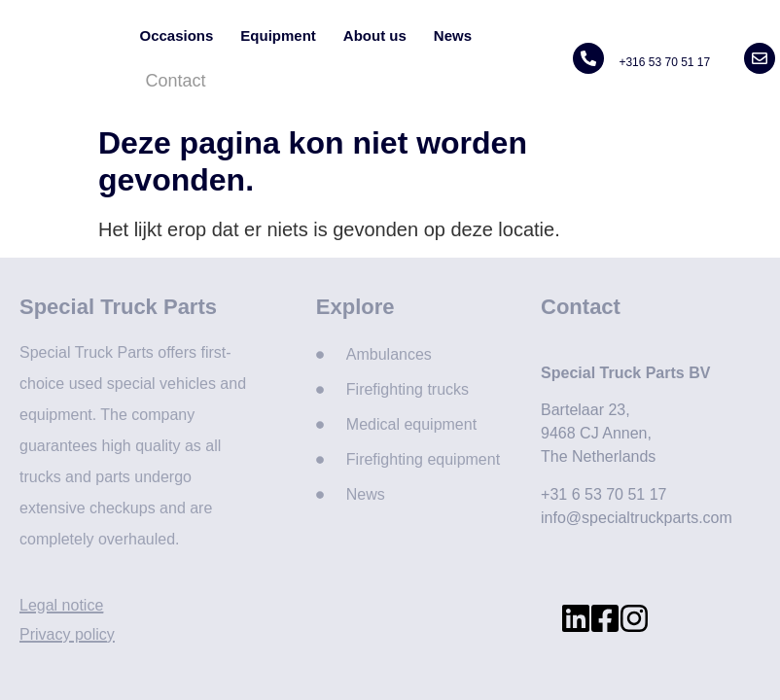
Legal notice (61, 605)
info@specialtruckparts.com (637, 518)
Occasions (176, 35)
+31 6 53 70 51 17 (603, 494)
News (453, 35)
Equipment (278, 35)
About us (375, 35)
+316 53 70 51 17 (664, 62)
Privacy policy (67, 634)
